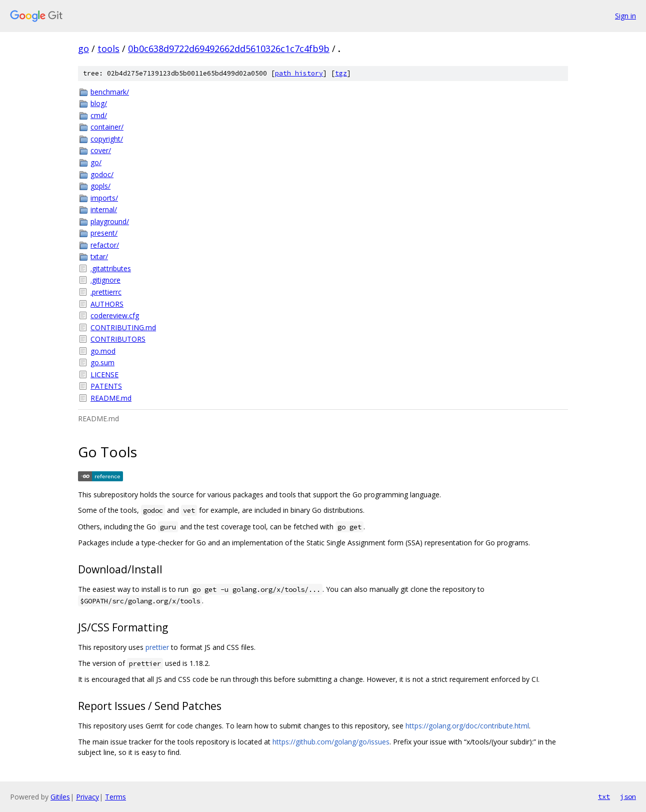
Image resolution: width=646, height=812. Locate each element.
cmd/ (99, 115)
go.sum (102, 362)
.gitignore (105, 280)
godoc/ (102, 174)
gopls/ (100, 186)
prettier (157, 647)
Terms (115, 797)
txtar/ (99, 256)
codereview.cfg (115, 315)
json (628, 796)
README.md (111, 398)
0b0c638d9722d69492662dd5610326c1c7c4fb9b (229, 49)
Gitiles (60, 797)
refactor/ (105, 245)
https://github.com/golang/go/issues (331, 742)
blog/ (99, 103)
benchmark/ (110, 92)
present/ (104, 233)
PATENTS (106, 386)
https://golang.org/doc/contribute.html (467, 726)
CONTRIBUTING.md (123, 327)
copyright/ (107, 139)
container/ (107, 127)
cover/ (101, 150)
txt (604, 796)
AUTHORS (107, 304)
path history (299, 73)
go (83, 49)
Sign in (625, 16)
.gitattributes (111, 268)
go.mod (103, 351)
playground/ (110, 221)
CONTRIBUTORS (118, 339)
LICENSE (104, 374)
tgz (341, 73)
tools (108, 49)
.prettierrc (106, 292)
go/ (96, 162)
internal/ (104, 209)
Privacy (87, 797)
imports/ (104, 198)
